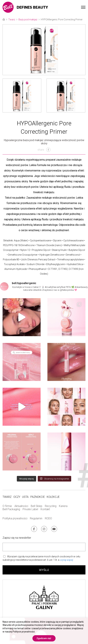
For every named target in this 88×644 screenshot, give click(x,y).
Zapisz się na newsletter (17, 538)
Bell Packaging (11, 509)
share (44, 150)
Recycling (51, 506)
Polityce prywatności (24, 632)
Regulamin (36, 518)
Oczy (17, 497)
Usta (25, 497)
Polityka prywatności (15, 518)
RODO (48, 518)
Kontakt (45, 509)
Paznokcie (38, 497)
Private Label (30, 509)
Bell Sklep (37, 506)
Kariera (63, 506)
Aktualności (21, 506)
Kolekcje (53, 497)
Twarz (12, 20)
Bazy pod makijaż (28, 20)
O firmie (7, 506)
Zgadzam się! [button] (44, 638)
